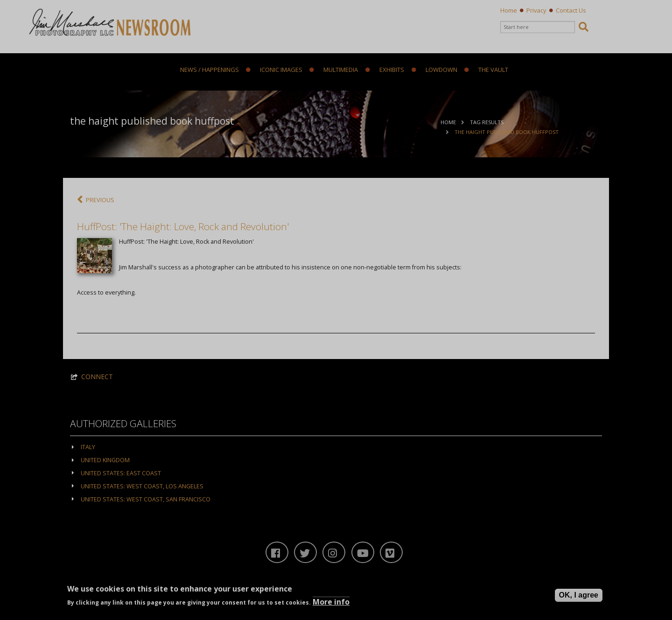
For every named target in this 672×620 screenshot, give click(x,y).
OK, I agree (579, 595)
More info (331, 602)
